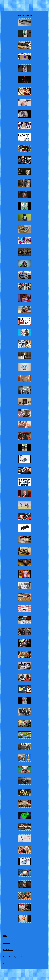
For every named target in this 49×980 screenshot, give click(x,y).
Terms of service (9, 964)
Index (5, 936)
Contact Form (8, 950)
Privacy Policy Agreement (12, 957)
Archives (6, 943)
